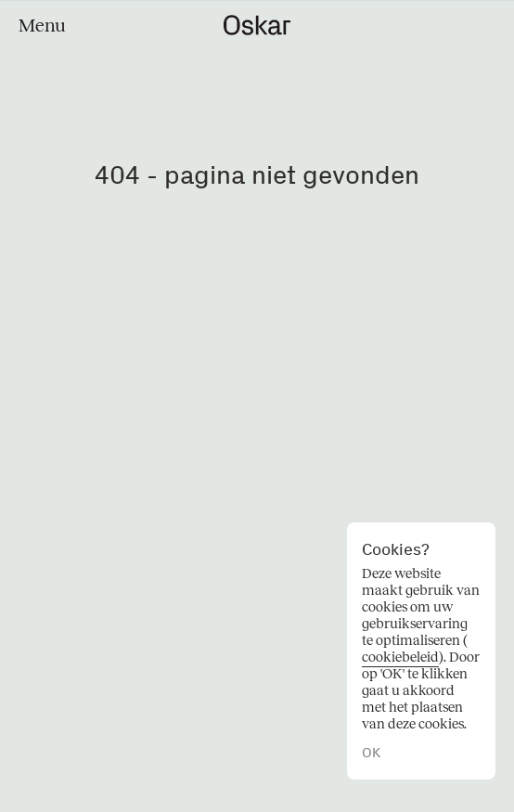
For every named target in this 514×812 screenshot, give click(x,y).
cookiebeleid (400, 657)
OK (371, 753)
